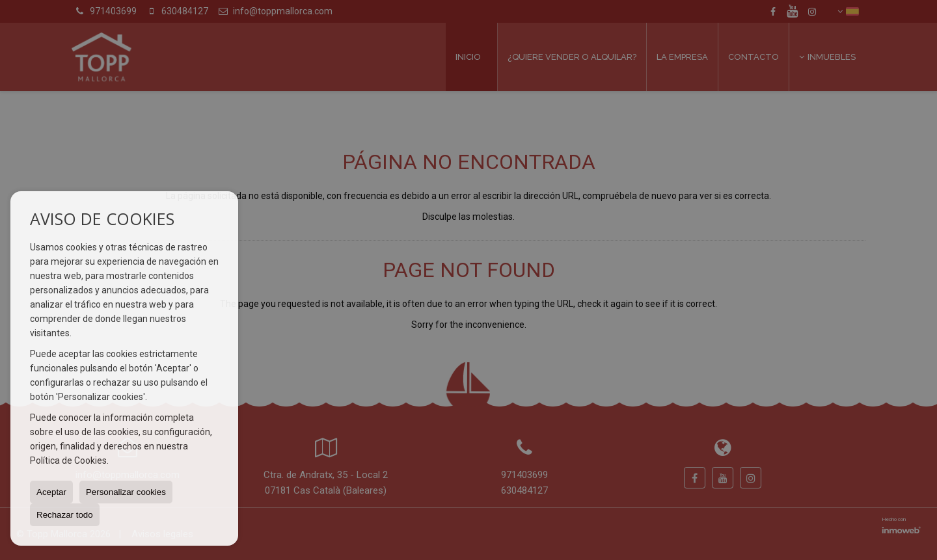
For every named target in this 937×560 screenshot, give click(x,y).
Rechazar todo (65, 515)
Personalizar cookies (126, 492)
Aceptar (51, 492)
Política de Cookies (68, 460)
